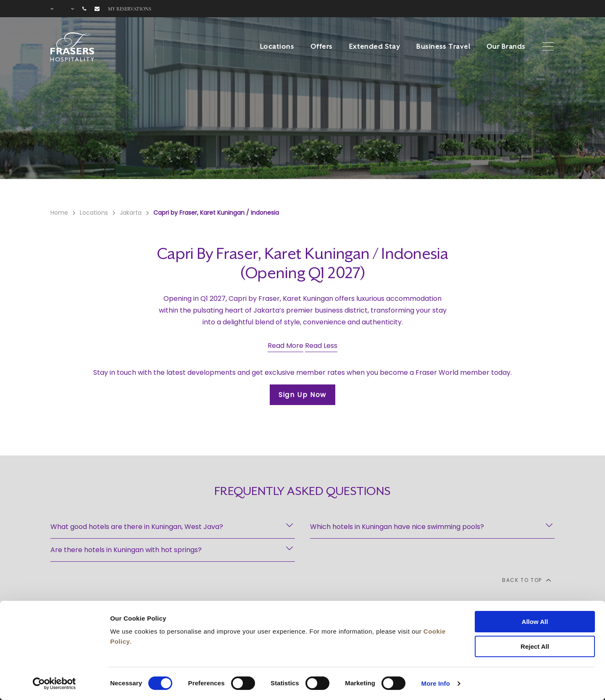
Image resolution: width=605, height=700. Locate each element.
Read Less (321, 346)
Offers (322, 47)
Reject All (535, 646)
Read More (285, 346)
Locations (277, 47)
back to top (526, 580)
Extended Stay (375, 47)
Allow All (535, 622)
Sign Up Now (302, 395)
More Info (436, 683)
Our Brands (506, 47)
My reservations (130, 9)
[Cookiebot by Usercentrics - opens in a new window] (54, 684)
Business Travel (443, 47)
